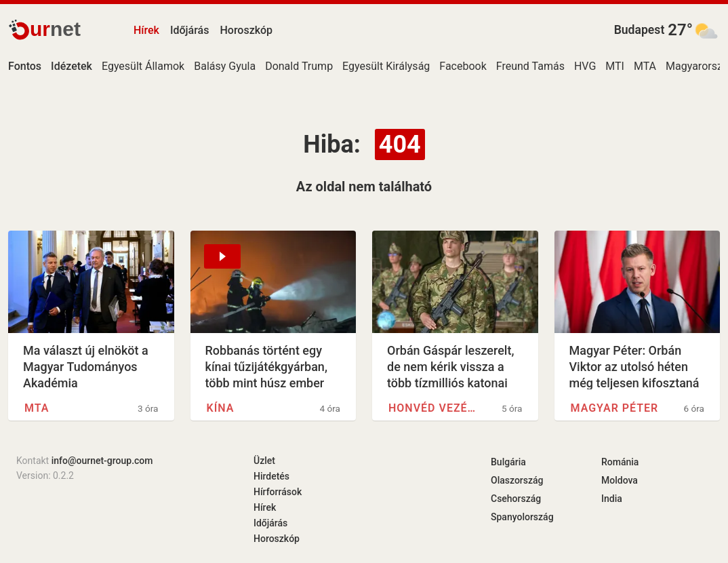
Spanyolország (522, 517)
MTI (615, 66)
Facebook (463, 66)
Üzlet (264, 461)
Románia (620, 462)
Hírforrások (278, 492)
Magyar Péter (615, 408)
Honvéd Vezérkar (435, 408)
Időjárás (190, 30)
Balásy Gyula (225, 66)
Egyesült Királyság (386, 66)
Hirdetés (271, 476)
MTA (645, 66)
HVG (585, 66)
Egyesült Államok (143, 66)
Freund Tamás (530, 66)
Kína (221, 408)
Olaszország (517, 480)
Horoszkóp (246, 30)
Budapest (640, 30)
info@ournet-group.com (102, 461)
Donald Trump (299, 66)
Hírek (146, 30)
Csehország (516, 499)
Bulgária (508, 462)
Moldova (620, 480)
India (612, 499)
